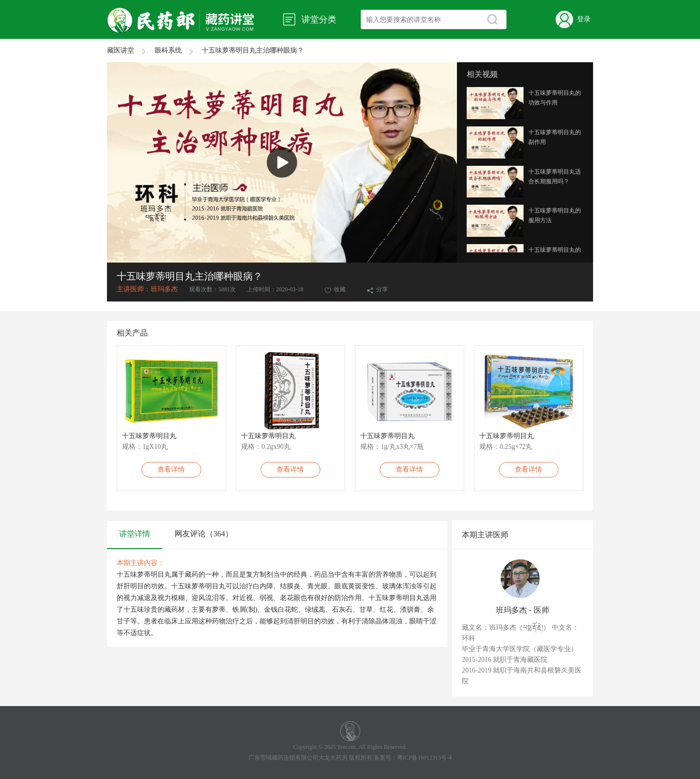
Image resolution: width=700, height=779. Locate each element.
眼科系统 (178, 50)
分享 (377, 289)
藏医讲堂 (131, 50)
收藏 (336, 289)
